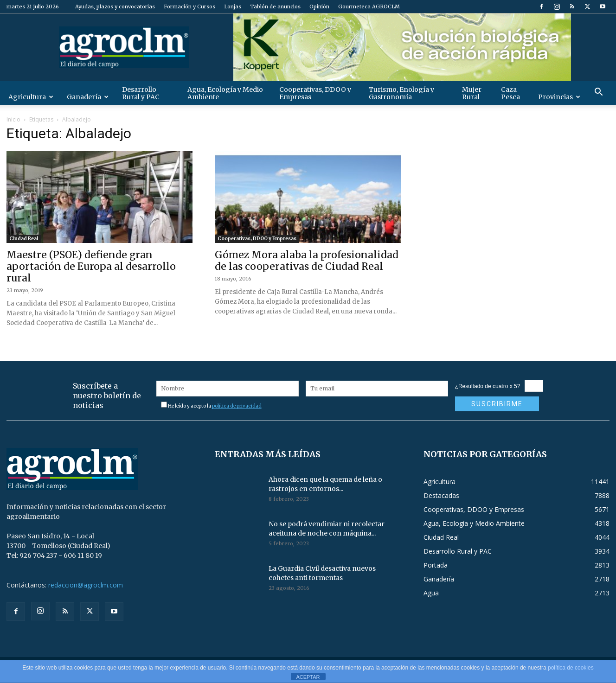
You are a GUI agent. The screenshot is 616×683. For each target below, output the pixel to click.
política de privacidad (237, 406)
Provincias (559, 97)
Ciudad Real (24, 239)
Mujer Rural (472, 93)
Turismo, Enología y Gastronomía (401, 93)
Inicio (13, 119)
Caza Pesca (510, 93)
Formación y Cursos (189, 6)
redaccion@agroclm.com (86, 585)
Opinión (319, 6)
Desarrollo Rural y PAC (141, 93)
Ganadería (88, 97)
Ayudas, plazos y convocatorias (115, 6)
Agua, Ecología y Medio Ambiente (225, 93)
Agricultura (31, 97)
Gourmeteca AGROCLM (369, 6)
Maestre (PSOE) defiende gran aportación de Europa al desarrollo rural (91, 266)
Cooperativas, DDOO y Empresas (315, 93)
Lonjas (233, 6)
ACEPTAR (308, 677)
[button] (598, 93)
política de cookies (571, 668)
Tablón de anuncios (275, 6)
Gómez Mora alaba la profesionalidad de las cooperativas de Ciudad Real (307, 261)
